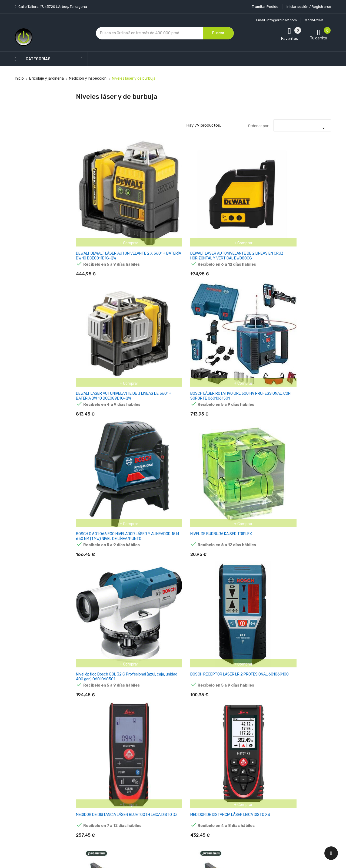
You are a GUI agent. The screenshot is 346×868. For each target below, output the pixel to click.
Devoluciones (167, 773)
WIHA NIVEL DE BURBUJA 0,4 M (265, 341)
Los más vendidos (128, 732)
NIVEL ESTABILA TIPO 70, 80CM (309, 575)
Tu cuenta (209, 712)
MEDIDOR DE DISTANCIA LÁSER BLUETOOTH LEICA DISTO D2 (179, 268)
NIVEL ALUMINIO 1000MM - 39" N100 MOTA (224, 344)
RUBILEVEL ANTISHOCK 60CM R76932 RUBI (311, 422)
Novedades (122, 722)
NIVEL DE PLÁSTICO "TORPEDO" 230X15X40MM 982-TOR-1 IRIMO (136, 580)
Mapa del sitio (167, 802)
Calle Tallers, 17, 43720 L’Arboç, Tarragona (52, 7)
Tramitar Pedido (265, 7)
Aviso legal (165, 745)
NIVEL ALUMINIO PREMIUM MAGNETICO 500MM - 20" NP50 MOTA (268, 268)
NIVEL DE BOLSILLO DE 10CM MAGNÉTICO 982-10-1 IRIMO (224, 580)
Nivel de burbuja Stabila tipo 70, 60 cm (312, 656)
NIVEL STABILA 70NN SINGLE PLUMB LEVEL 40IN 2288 (225, 656)
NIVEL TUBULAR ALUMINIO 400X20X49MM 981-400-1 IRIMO (178, 502)
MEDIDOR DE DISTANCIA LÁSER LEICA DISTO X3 (223, 266)
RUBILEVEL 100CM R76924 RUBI (179, 419)
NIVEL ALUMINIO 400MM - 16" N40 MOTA (91, 344)
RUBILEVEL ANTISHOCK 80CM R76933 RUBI (91, 500)
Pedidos (205, 760)
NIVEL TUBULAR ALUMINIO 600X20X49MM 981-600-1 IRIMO (222, 502)
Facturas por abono (215, 770)
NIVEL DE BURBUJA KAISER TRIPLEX (312, 185)
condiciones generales (304, 748)
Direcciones (209, 779)
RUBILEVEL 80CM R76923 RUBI (134, 419)
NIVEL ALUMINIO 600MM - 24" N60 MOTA (135, 344)
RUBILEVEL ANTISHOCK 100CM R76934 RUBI (136, 500)
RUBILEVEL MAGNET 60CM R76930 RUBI (225, 419)
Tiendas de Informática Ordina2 (166, 821)
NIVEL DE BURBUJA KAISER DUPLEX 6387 (312, 344)
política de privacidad (264, 753)
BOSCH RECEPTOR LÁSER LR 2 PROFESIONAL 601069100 (136, 268)
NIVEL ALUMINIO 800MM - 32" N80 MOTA (179, 344)
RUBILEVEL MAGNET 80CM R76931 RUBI (269, 419)
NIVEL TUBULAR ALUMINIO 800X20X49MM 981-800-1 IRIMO (266, 502)
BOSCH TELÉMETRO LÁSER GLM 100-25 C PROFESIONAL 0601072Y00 (93, 424)
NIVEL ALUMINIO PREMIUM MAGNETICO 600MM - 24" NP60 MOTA (312, 268)
